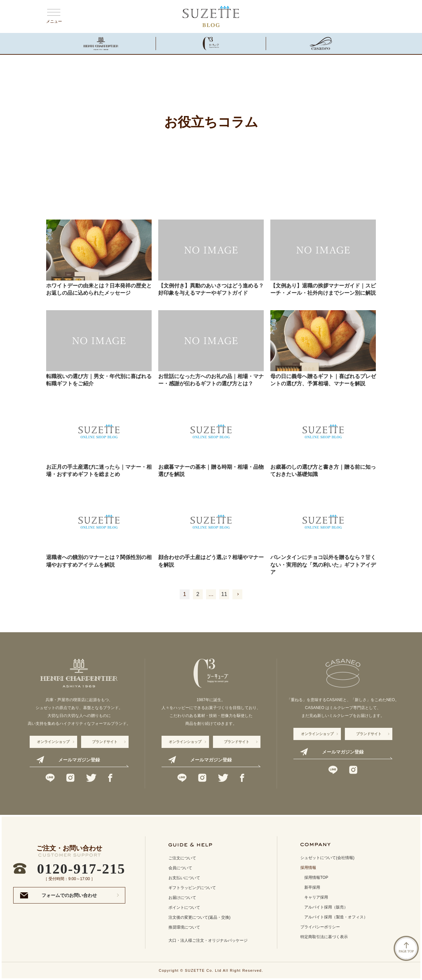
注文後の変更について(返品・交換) (199, 917)
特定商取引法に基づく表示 (324, 937)
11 (224, 594)
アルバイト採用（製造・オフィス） (336, 917)
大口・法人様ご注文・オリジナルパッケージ (208, 940)
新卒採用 (312, 887)
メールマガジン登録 (79, 760)
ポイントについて (184, 907)
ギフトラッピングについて (192, 888)
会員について (180, 868)
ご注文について (182, 858)
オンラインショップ (53, 742)
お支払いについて (184, 878)
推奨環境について (184, 927)
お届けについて (182, 898)
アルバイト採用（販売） (326, 907)
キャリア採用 (316, 897)
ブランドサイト (105, 742)
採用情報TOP (316, 877)
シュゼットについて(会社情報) (327, 858)
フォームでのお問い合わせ (69, 895)
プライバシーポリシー (320, 927)
